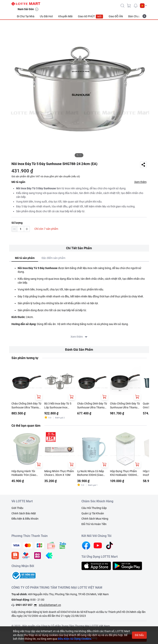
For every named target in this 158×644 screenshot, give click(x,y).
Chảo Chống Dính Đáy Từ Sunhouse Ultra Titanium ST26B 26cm (26, 406)
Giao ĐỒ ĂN (116, 16)
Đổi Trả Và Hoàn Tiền (94, 524)
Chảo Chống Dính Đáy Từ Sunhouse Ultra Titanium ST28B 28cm (125, 406)
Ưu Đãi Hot (46, 16)
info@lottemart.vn (50, 605)
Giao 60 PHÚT (91, 17)
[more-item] (144, 16)
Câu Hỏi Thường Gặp (94, 508)
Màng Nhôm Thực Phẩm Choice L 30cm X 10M (59, 473)
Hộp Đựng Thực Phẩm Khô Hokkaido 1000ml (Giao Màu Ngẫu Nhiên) (124, 473)
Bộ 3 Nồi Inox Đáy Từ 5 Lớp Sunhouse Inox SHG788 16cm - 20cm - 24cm (58, 406)
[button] (143, 6)
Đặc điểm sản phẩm (53, 258)
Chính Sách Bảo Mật (24, 513)
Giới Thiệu (17, 508)
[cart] (129, 6)
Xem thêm (140, 182)
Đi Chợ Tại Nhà (26, 16)
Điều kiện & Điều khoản (25, 519)
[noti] (136, 6)
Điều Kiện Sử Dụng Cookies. (75, 639)
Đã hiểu (139, 635)
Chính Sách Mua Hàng (95, 519)
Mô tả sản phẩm (25, 258)
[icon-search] (122, 6)
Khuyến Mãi (65, 16)
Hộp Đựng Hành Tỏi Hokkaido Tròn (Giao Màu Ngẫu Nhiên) (24, 473)
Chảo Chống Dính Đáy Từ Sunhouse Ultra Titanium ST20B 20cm (92, 406)
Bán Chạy (134, 16)
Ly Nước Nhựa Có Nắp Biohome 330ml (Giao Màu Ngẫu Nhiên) (91, 473)
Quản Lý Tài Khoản (93, 513)
